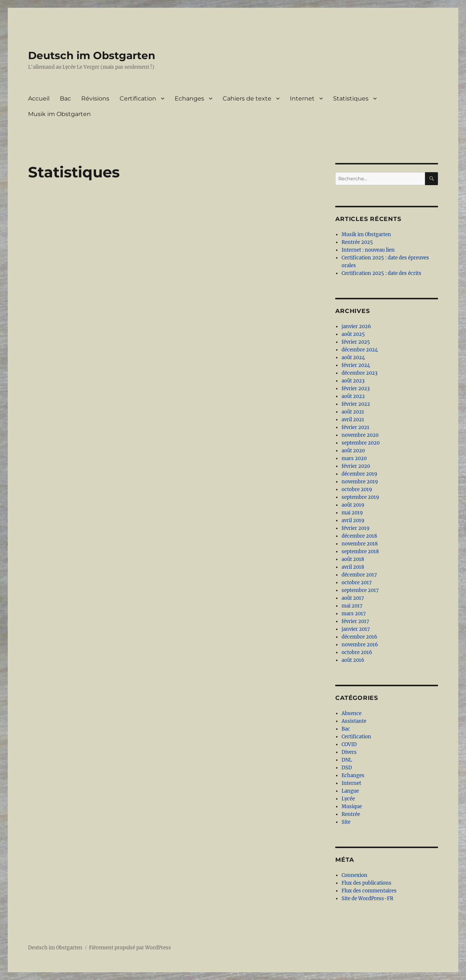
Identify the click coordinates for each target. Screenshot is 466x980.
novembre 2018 (360, 544)
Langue (350, 791)
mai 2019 (352, 513)
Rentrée (351, 814)
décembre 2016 (359, 637)
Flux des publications (366, 883)
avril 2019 (353, 520)
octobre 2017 (357, 583)
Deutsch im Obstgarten (92, 55)
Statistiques (351, 98)
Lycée (348, 799)
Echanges (189, 98)
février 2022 (356, 404)
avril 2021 (353, 420)
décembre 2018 (359, 536)
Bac (65, 98)
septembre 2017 (360, 590)
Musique (352, 807)
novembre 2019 (360, 482)
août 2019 (353, 505)
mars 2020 (354, 458)
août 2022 (353, 396)
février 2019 (356, 528)
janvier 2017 (356, 629)
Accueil (39, 98)
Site (346, 822)
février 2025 (356, 342)
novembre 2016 (360, 645)
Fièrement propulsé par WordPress (130, 948)
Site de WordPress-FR (367, 899)
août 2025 (353, 334)
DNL (347, 760)
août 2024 (353, 358)
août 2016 (353, 660)
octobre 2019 (357, 489)
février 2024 (356, 365)
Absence (352, 713)
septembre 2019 (360, 497)
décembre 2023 (359, 373)
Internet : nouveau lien (368, 250)
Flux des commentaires (369, 891)
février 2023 (356, 389)
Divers (349, 752)
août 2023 (353, 381)
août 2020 (353, 451)
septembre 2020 (361, 443)
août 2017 (353, 598)
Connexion (354, 875)
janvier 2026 (356, 326)
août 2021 (353, 412)
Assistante (354, 721)
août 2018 (353, 559)
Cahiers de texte (247, 98)
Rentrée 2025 (357, 242)
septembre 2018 (360, 552)
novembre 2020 (360, 435)
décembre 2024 (360, 350)
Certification (138, 98)
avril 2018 (353, 567)
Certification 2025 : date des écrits (381, 273)
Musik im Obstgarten (59, 114)
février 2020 (356, 466)
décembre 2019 (359, 474)
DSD (347, 768)
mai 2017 (352, 606)
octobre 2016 (357, 652)
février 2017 (355, 621)
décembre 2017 (359, 575)
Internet (302, 98)
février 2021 (355, 427)
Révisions (95, 98)
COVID (349, 744)
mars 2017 (354, 614)
